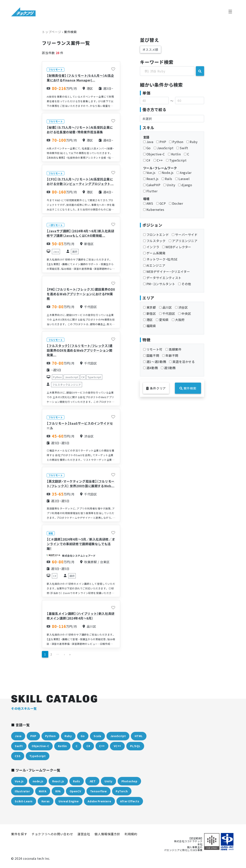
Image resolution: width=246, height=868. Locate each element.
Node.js (166, 173)
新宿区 (150, 313)
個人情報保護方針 (107, 834)
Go (147, 148)
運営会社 (84, 834)
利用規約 (131, 834)
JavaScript (164, 148)
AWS (148, 203)
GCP (161, 203)
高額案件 (174, 349)
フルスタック (154, 241)
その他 (185, 284)
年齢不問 (170, 355)
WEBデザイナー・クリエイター (167, 271)
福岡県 (150, 326)
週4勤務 (151, 368)
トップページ (52, 32)
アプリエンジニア (183, 241)
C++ (158, 160)
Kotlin (174, 154)
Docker (176, 203)
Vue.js (149, 173)
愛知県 (162, 320)
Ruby (192, 142)
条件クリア (156, 388)
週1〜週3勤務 (155, 362)
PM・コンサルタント (159, 284)
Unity (169, 185)
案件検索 (188, 388)
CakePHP (152, 185)
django (185, 185)
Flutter (150, 191)
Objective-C (154, 154)
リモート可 (153, 349)
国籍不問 (151, 355)
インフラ (151, 247)
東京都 (150, 307)
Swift (182, 148)
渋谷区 (182, 307)
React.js (151, 179)
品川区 (166, 307)
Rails (167, 179)
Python (176, 142)
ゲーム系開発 (154, 253)
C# (147, 160)
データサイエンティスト (162, 278)
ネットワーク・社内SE (160, 259)
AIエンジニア (154, 265)
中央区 (185, 313)
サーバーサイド (185, 235)
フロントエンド (156, 235)
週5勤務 (168, 368)
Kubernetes (154, 209)
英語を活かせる (182, 362)
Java (148, 142)
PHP (161, 142)
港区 (148, 320)
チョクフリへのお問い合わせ (52, 834)
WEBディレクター (177, 247)
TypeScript (176, 160)
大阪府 (178, 320)
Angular (184, 173)
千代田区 (167, 313)
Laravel (182, 179)
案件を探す (19, 834)
